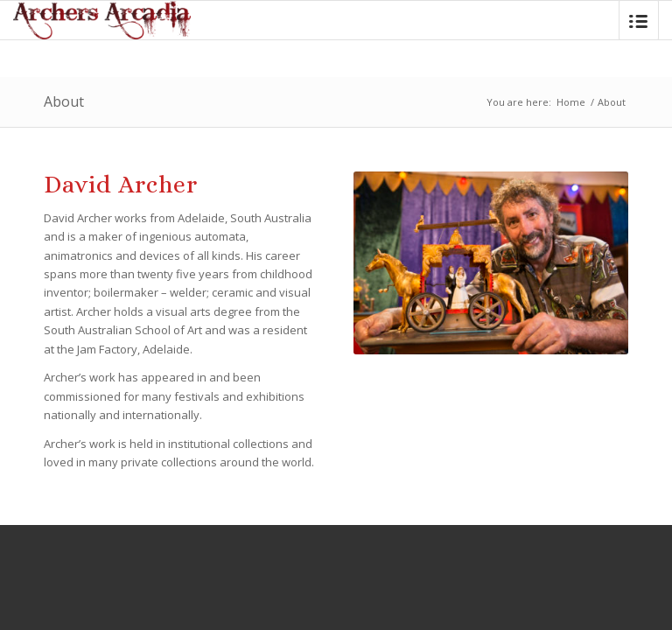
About (64, 101)
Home (571, 102)
